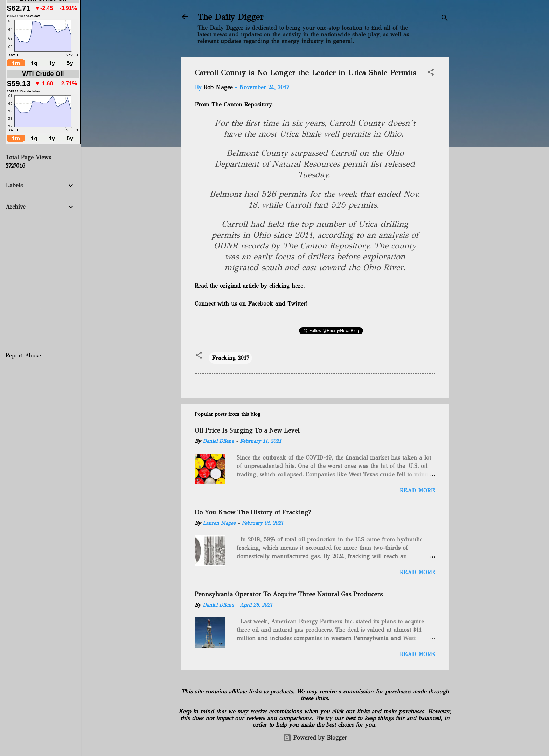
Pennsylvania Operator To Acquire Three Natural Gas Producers (289, 594)
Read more (417, 491)
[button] (431, 73)
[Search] (445, 19)
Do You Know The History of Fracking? (253, 512)
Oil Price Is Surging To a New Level (247, 430)
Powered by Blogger (315, 738)
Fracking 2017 (230, 358)
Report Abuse (23, 355)
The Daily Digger (231, 17)
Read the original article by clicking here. (250, 286)
